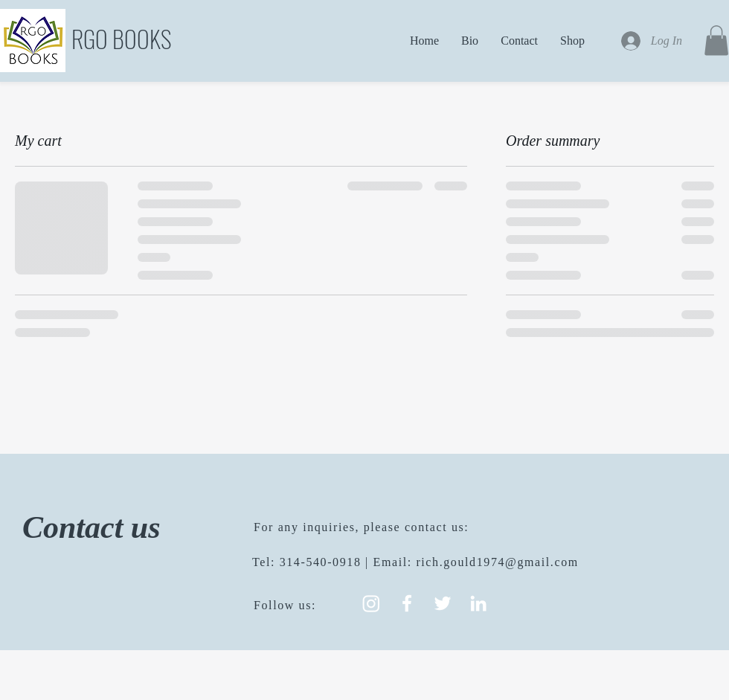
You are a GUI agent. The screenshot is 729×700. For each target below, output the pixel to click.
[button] (716, 41)
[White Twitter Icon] (443, 603)
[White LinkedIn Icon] (478, 603)
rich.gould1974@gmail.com (497, 562)
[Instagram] (371, 603)
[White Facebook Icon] (407, 603)
